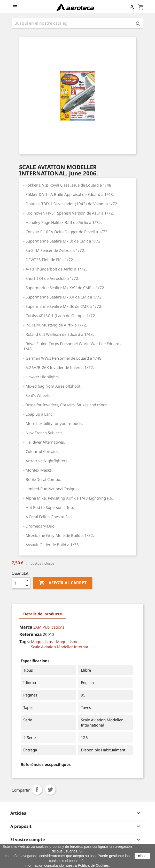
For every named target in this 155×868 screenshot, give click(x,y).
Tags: (25, 642)
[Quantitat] (18, 583)
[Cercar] (78, 23)
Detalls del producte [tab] (43, 614)
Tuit (50, 789)
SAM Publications (49, 627)
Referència (31, 634)
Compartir (37, 789)
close (142, 856)
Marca (26, 627)
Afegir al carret (63, 583)
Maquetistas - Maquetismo (55, 642)
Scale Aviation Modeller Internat (60, 647)
